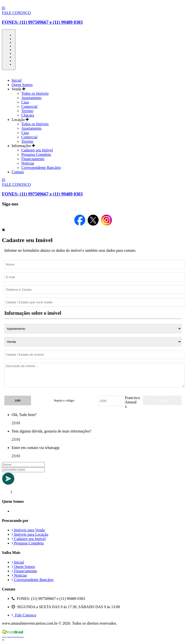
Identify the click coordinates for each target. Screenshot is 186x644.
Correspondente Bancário (41, 168)
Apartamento (31, 98)
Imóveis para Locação (30, 534)
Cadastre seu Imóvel (37, 150)
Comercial (29, 106)
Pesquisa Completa (36, 154)
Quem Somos (22, 85)
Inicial (17, 80)
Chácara (28, 115)
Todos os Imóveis (35, 93)
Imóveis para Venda (28, 530)
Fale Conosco (24, 615)
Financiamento (33, 159)
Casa (25, 102)
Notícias (28, 163)
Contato (18, 172)
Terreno (27, 111)
